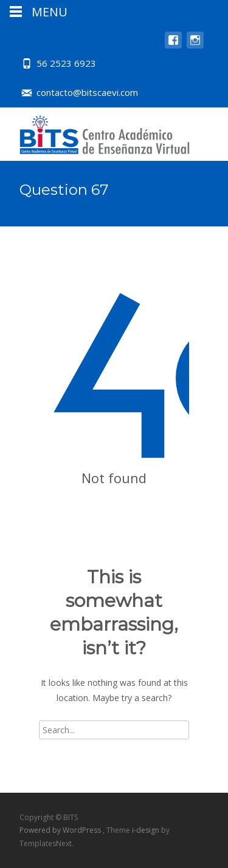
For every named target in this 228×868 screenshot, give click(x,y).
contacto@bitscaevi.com (87, 92)
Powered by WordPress (61, 830)
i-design (147, 830)
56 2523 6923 (66, 63)
